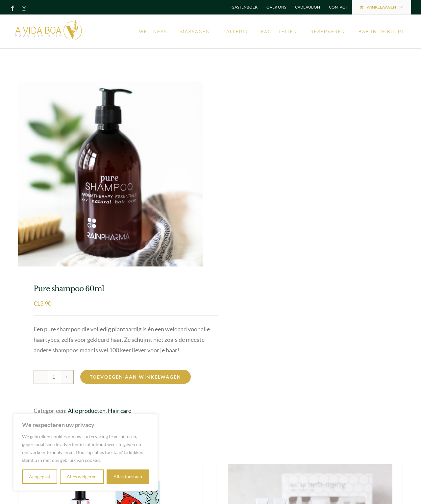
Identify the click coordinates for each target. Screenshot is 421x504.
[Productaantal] (54, 377)
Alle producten (87, 411)
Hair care (120, 411)
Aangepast (40, 477)
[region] (86, 452)
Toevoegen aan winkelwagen (136, 377)
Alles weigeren (82, 477)
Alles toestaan (128, 477)
